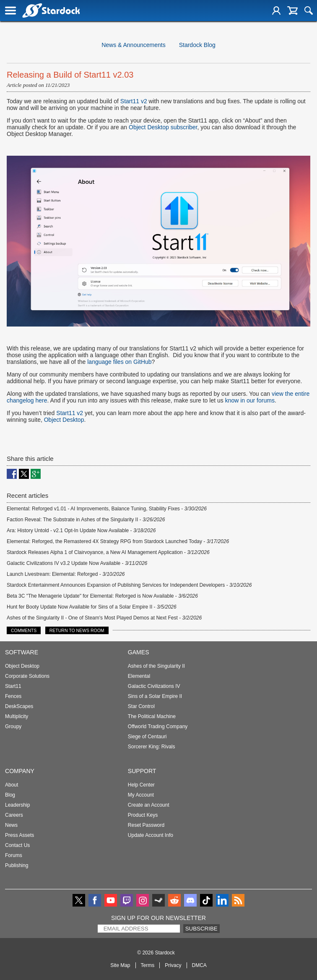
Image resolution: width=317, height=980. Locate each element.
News (11, 825)
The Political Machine (152, 716)
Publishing (17, 865)
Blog (10, 795)
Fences (13, 696)
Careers (14, 815)
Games (139, 652)
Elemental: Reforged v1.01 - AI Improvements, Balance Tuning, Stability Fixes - (107, 509)
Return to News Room (77, 630)
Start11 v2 (134, 101)
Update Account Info (151, 835)
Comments (24, 630)
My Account (141, 795)
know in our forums (250, 400)
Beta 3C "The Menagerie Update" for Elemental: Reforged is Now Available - (102, 596)
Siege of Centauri (147, 737)
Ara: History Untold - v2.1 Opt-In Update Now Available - (81, 531)
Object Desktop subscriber (163, 127)
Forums (14, 855)
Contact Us (17, 845)
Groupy (13, 727)
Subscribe (201, 929)
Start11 (13, 686)
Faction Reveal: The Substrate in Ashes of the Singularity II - (86, 520)
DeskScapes (19, 706)
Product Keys (143, 815)
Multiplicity (17, 716)
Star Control (141, 706)
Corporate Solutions (27, 676)
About (12, 785)
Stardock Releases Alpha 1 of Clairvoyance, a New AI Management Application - (108, 552)
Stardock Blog (197, 45)
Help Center (141, 785)
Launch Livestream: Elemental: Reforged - (66, 574)
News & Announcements (134, 45)
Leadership (17, 805)
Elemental (139, 676)
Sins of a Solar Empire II (155, 696)
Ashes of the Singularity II (156, 666)
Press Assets (19, 835)
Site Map (120, 965)
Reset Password (146, 825)
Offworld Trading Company (158, 727)
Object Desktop (64, 420)
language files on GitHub (119, 362)
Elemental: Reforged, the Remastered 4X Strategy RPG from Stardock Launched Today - (118, 541)
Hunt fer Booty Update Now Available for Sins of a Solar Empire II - (92, 607)
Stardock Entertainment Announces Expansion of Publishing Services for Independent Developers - (129, 585)
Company (20, 771)
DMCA (199, 965)
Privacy (173, 965)
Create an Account (149, 805)
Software (22, 652)
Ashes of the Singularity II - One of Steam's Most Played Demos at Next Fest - (104, 618)
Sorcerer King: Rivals (152, 747)
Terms (148, 965)
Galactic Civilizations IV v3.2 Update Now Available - (77, 563)
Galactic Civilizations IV (154, 686)
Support (142, 771)
